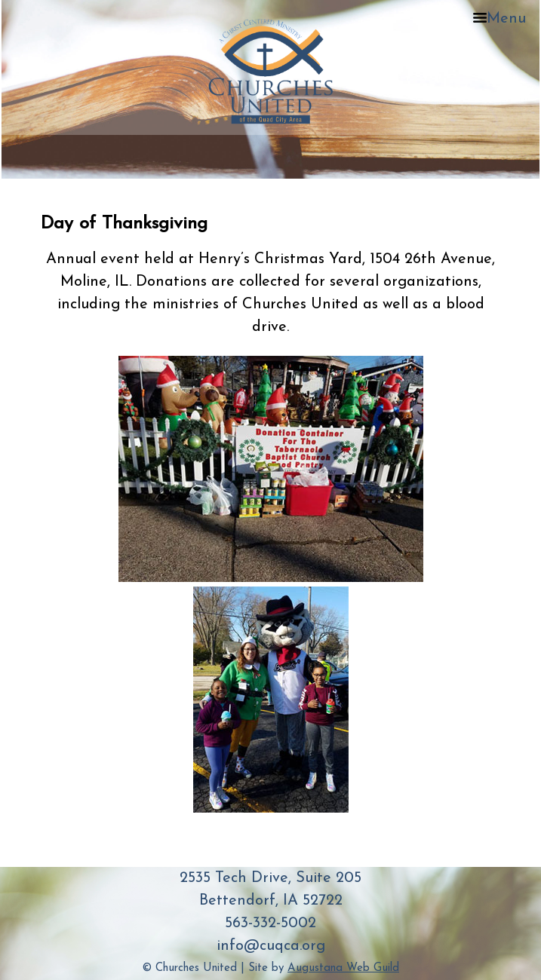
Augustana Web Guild (343, 968)
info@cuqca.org (271, 946)
